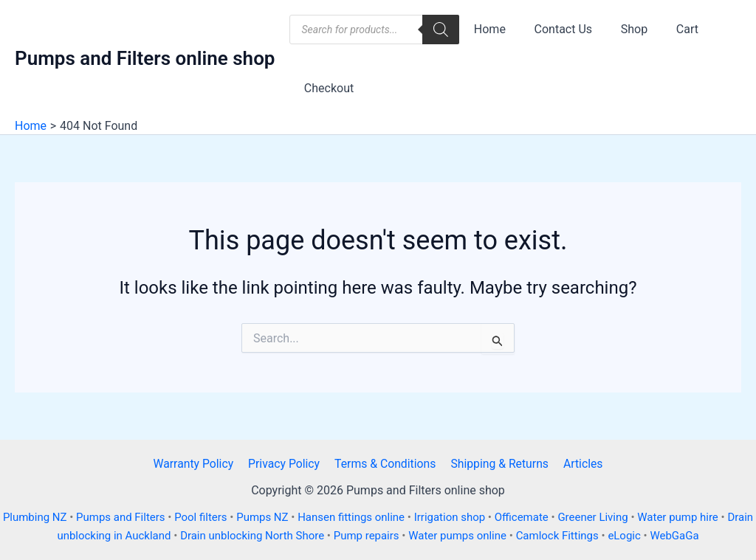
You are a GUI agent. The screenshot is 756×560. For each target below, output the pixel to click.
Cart (670, 29)
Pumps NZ (275, 517)
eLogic (642, 536)
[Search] (441, 30)
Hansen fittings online (365, 517)
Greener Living (610, 517)
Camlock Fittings (574, 536)
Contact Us (556, 29)
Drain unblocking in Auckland (110, 536)
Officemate (537, 517)
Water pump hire (696, 517)
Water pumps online (473, 536)
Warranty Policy (196, 464)
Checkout (326, 88)
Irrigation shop (465, 517)
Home (487, 29)
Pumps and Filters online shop (145, 58)
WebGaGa (693, 536)
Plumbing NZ (45, 517)
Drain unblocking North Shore (265, 536)
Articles (580, 464)
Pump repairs (381, 536)
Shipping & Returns (499, 464)
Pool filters (213, 517)
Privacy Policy (286, 464)
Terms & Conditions (385, 464)
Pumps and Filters (131, 517)
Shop (622, 29)
